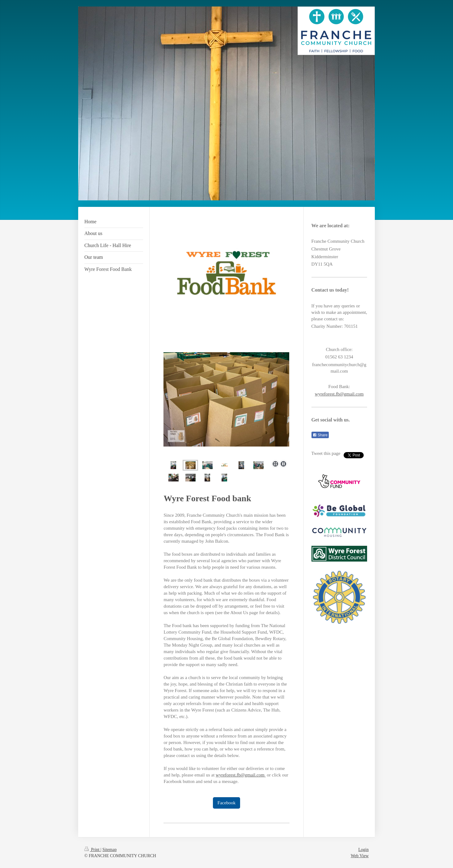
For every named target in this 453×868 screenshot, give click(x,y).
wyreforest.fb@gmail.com (241, 775)
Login (364, 850)
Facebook (226, 803)
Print (92, 850)
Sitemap (110, 850)
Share (320, 435)
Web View (360, 856)
